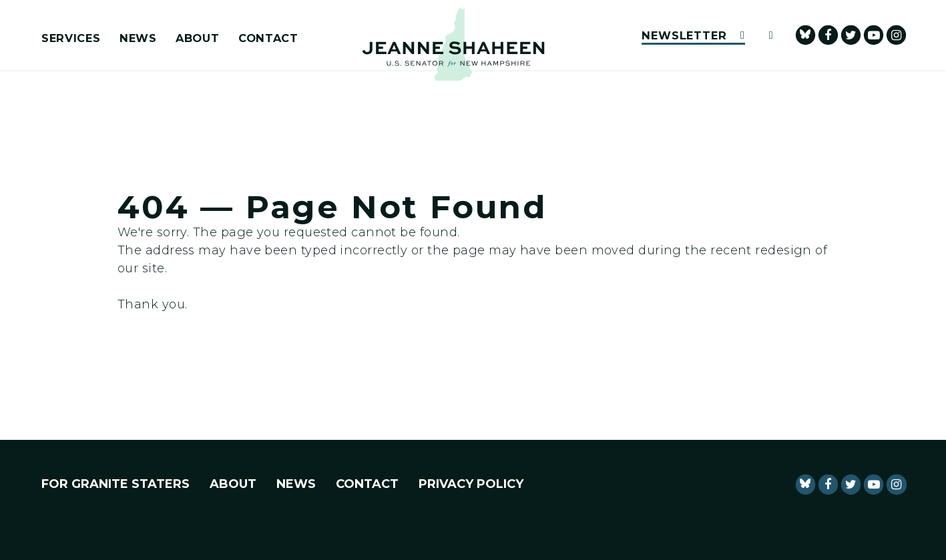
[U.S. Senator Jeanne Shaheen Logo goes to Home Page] (453, 44)
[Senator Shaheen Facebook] (828, 35)
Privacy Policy (471, 484)
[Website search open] (765, 35)
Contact (268, 39)
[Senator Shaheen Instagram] (896, 35)
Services (71, 39)
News (138, 39)
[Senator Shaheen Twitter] (851, 35)
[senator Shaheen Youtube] (874, 35)
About (197, 39)
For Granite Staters (115, 484)
